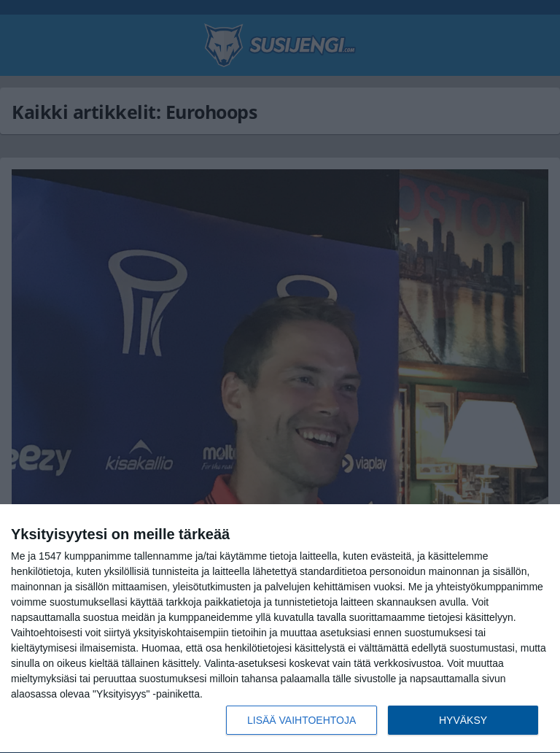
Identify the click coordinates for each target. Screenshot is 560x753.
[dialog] (280, 629)
